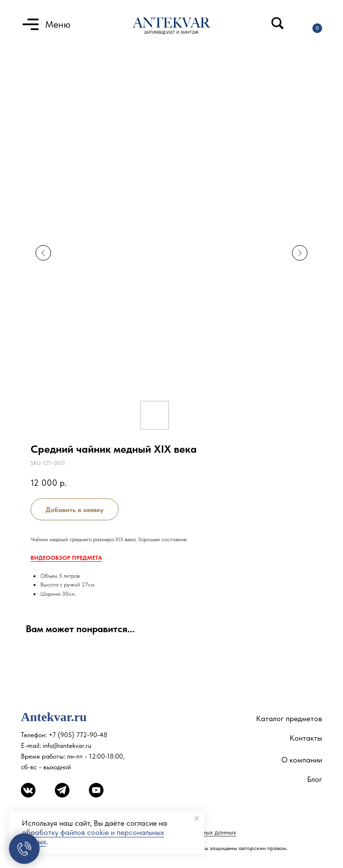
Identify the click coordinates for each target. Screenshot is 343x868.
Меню (58, 24)
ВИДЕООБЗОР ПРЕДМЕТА (66, 558)
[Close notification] (197, 818)
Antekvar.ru (54, 717)
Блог (315, 779)
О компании (302, 760)
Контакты (306, 738)
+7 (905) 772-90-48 (78, 735)
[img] (277, 23)
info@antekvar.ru (67, 745)
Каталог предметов (289, 718)
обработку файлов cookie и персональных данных (93, 837)
